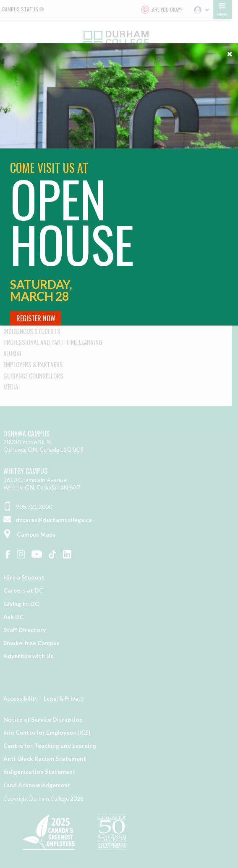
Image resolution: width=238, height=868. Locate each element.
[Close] (230, 52)
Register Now (36, 318)
